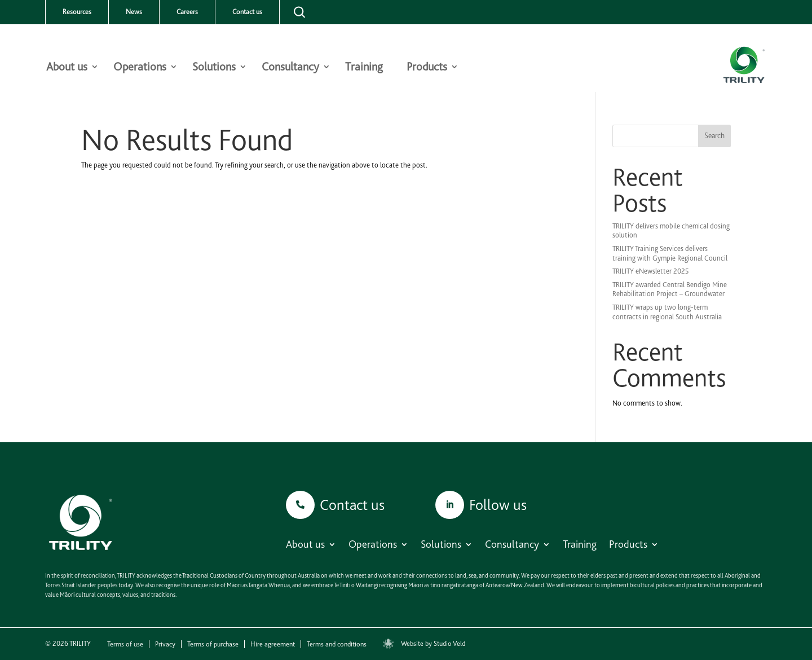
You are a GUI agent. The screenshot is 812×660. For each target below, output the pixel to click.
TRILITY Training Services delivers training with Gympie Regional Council (670, 253)
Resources (77, 12)
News (134, 12)
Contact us (247, 12)
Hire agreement (273, 644)
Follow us (498, 505)
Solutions (214, 68)
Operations (140, 68)
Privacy (165, 644)
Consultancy (290, 68)
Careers (187, 12)
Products (427, 68)
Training (364, 68)
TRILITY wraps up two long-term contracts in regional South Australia (667, 312)
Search (714, 135)
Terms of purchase (213, 644)
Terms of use (125, 644)
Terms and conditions (337, 644)
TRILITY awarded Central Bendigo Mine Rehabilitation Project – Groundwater (670, 289)
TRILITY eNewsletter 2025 (651, 271)
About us (67, 68)
